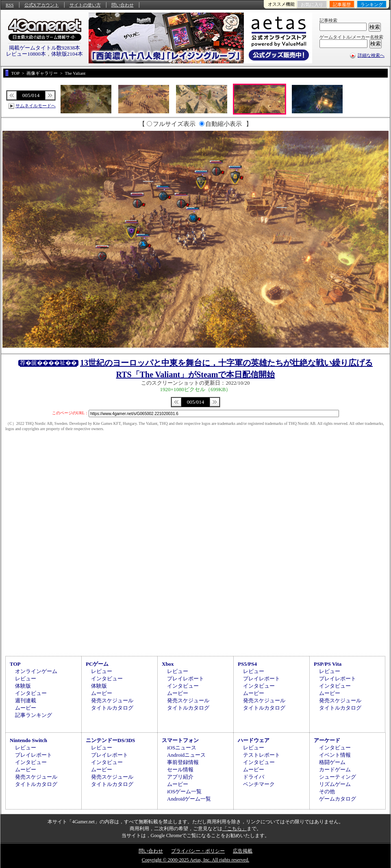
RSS (10, 5)
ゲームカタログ (338, 799)
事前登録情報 (183, 762)
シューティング (338, 777)
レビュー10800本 (26, 54)
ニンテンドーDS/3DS (110, 740)
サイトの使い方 (85, 5)
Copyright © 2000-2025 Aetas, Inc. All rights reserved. (195, 860)
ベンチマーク (259, 784)
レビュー (26, 679)
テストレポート (262, 755)
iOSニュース (182, 748)
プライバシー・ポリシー (198, 851)
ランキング (372, 4)
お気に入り (312, 4)
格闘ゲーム (332, 762)
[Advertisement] (195, 585)
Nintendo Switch (28, 740)
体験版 (23, 686)
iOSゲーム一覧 (184, 791)
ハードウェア (254, 740)
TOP (15, 664)
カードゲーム (335, 770)
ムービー (26, 708)
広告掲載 (243, 851)
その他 (327, 791)
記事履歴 (342, 4)
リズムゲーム (335, 784)
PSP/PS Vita (328, 664)
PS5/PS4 (247, 664)
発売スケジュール (112, 700)
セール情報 (180, 770)
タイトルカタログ (112, 708)
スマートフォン (180, 740)
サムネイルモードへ (36, 106)
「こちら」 (235, 829)
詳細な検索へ (371, 55)
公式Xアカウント (42, 5)
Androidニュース (186, 755)
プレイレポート (186, 679)
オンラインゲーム (36, 671)
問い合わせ (123, 5)
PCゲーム (97, 664)
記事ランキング (34, 715)
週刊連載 (26, 700)
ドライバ (254, 777)
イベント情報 (335, 755)
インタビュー (31, 693)
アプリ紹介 (180, 777)
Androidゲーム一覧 (189, 799)
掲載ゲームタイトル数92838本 (45, 48)
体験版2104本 (67, 54)
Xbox (168, 664)
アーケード (327, 740)
